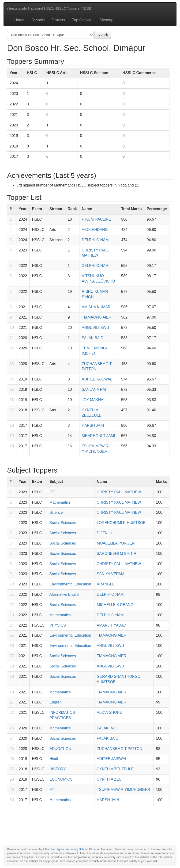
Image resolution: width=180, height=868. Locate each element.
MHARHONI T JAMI (98, 436)
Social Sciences (63, 523)
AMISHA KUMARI (97, 307)
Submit (103, 35)
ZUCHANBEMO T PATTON (120, 749)
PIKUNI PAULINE (96, 219)
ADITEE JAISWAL (97, 379)
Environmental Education (70, 584)
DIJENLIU (105, 533)
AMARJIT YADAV (111, 625)
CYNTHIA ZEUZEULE (115, 769)
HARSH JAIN (93, 425)
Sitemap (107, 20)
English (56, 702)
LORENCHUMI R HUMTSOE (121, 523)
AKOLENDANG (95, 230)
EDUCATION (60, 749)
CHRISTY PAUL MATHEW (119, 492)
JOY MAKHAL (94, 400)
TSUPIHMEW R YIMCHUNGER (123, 790)
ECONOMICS (61, 779)
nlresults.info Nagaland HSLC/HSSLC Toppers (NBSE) (50, 8)
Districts (58, 20)
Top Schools (82, 20)
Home (19, 20)
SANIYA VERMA (111, 574)
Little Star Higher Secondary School (65, 849)
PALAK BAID (93, 338)
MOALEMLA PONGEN (116, 543)
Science (56, 512)
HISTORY (58, 769)
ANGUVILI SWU (95, 328)
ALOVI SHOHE (109, 712)
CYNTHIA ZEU (109, 779)
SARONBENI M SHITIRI (117, 554)
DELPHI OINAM (95, 240)
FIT (52, 492)
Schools (38, 20)
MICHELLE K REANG (115, 605)
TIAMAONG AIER (97, 317)
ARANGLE (106, 584)
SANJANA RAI (94, 389)
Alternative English (65, 594)
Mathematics (60, 502)
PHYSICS (58, 625)
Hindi (54, 759)
